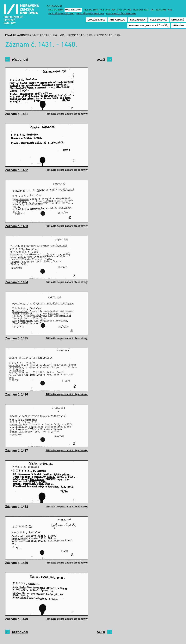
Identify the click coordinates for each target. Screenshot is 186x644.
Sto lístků (178, 20)
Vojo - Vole (59, 35)
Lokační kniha (96, 20)
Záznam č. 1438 (17, 507)
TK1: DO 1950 (124, 10)
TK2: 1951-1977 (141, 10)
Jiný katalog (117, 20)
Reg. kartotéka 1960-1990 (121, 14)
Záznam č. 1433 (17, 226)
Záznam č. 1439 (17, 563)
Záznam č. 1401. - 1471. (80, 35)
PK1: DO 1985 (91, 10)
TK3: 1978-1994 (158, 10)
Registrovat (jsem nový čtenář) (149, 26)
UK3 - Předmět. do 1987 (61, 14)
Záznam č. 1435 (17, 338)
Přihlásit (178, 26)
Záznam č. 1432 (17, 170)
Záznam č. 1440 (17, 619)
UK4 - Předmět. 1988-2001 (90, 14)
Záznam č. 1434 (17, 282)
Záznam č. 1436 (17, 394)
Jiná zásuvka (137, 20)
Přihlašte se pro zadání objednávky (67, 114)
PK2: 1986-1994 (107, 10)
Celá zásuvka (158, 20)
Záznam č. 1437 (17, 451)
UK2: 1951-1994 (73, 10)
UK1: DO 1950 (56, 10)
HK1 (170, 10)
